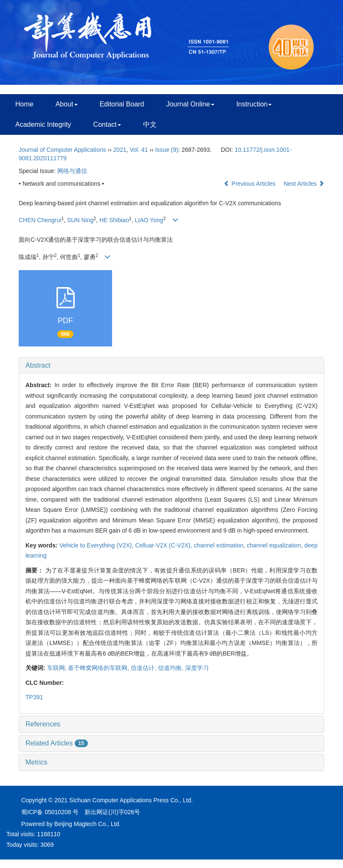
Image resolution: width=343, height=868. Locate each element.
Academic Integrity (43, 124)
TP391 (34, 697)
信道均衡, (171, 668)
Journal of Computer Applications (62, 150)
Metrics (37, 762)
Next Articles (304, 184)
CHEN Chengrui (40, 220)
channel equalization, (276, 545)
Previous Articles (250, 184)
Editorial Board (122, 104)
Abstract (38, 365)
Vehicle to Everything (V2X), (97, 545)
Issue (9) (166, 150)
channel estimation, (220, 545)
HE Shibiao (114, 220)
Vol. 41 (139, 150)
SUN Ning (80, 220)
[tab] (171, 366)
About (67, 104)
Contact (107, 124)
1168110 (49, 834)
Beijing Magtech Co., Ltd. (87, 824)
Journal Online (190, 104)
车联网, (58, 668)
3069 (47, 845)
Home (24, 104)
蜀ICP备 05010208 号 (50, 812)
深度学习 (197, 668)
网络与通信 (72, 171)
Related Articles (57, 743)
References (43, 724)
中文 (150, 124)
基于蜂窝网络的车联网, (99, 668)
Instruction (254, 104)
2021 (120, 150)
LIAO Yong (149, 220)
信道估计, (144, 668)
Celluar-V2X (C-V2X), (164, 545)
